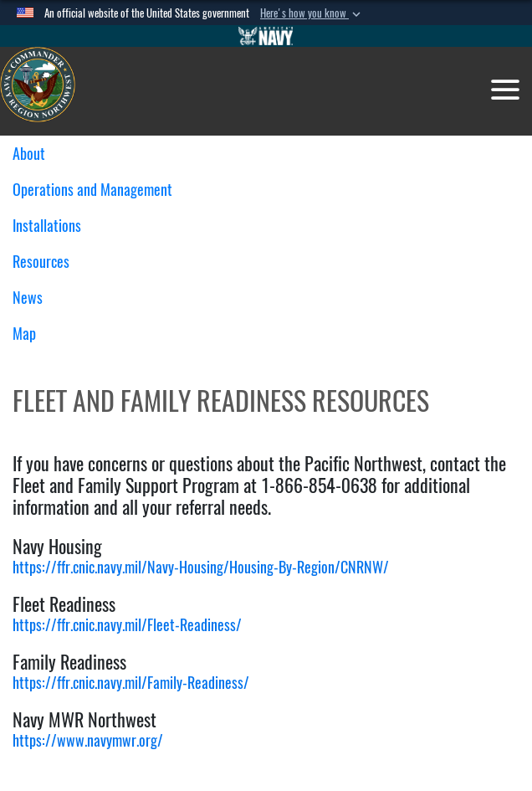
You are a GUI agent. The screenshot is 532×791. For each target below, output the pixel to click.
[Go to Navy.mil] (266, 36)
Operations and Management (99, 190)
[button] (312, 13)
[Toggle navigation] (505, 90)
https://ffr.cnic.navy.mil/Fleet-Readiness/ (127, 625)
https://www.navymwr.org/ (88, 740)
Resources (47, 262)
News (28, 298)
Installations (53, 226)
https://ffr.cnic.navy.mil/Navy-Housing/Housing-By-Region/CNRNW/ (201, 567)
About (35, 154)
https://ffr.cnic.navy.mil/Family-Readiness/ (131, 683)
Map (24, 334)
